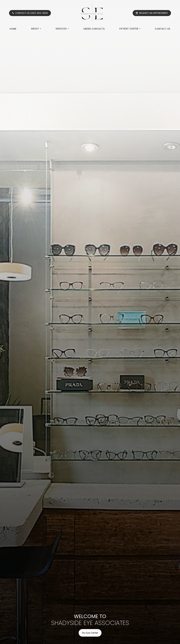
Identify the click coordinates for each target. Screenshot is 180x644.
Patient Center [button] (130, 29)
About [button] (36, 29)
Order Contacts (94, 29)
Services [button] (62, 29)
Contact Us (163, 29)
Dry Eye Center (90, 633)
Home (13, 29)
